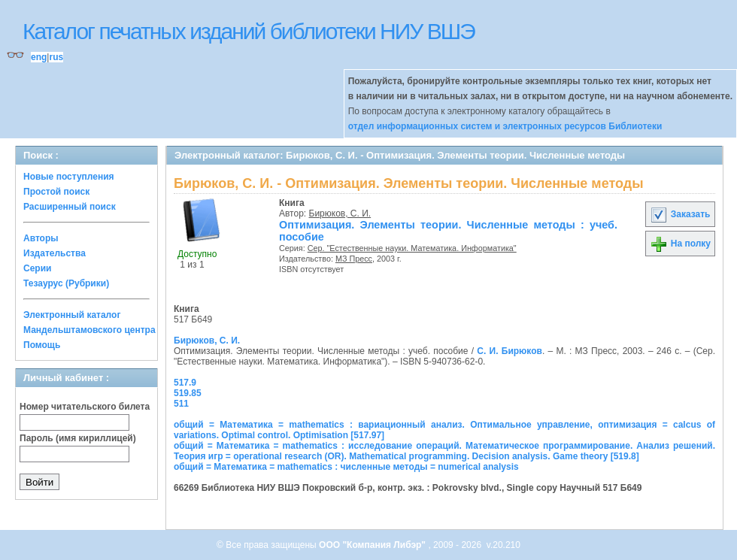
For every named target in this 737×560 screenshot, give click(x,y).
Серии (37, 268)
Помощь (42, 345)
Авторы (41, 238)
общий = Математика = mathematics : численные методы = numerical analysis (346, 467)
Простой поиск (56, 192)
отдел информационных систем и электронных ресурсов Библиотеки (505, 126)
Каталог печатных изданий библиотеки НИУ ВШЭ (249, 31)
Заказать (680, 214)
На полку (680, 244)
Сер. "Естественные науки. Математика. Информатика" (412, 248)
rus (56, 57)
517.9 (185, 383)
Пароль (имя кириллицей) (78, 438)
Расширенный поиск (70, 207)
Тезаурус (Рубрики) (66, 283)
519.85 (188, 393)
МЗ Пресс (354, 259)
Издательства (55, 253)
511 (181, 404)
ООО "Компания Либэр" (373, 545)
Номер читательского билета (85, 407)
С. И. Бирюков (510, 351)
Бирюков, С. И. (340, 213)
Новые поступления (69, 177)
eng (39, 57)
